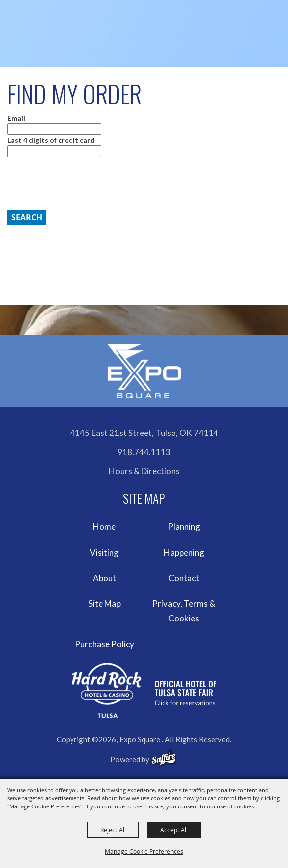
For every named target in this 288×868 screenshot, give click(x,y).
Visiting (104, 552)
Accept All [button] (174, 830)
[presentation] (80, 184)
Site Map (105, 603)
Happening (184, 552)
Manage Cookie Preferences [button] (144, 851)
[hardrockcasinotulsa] (144, 691)
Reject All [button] (113, 830)
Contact (184, 578)
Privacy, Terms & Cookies (184, 611)
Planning (184, 527)
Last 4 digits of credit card (51, 140)
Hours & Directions (144, 471)
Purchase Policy (105, 644)
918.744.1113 (144, 452)
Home (104, 527)
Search (27, 217)
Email (16, 118)
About (105, 578)
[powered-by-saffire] (164, 758)
